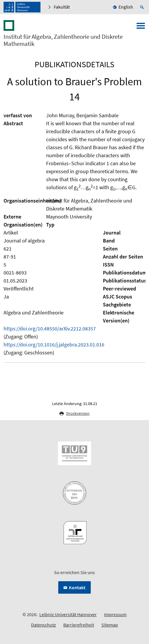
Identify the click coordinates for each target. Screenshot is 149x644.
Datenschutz (43, 625)
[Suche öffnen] (143, 7)
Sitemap (110, 625)
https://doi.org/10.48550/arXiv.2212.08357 (50, 329)
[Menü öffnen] (141, 28)
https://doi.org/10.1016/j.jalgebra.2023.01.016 (54, 345)
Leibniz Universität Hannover (68, 614)
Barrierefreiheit (79, 625)
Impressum (115, 614)
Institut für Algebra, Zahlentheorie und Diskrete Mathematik (63, 40)
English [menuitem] (126, 7)
